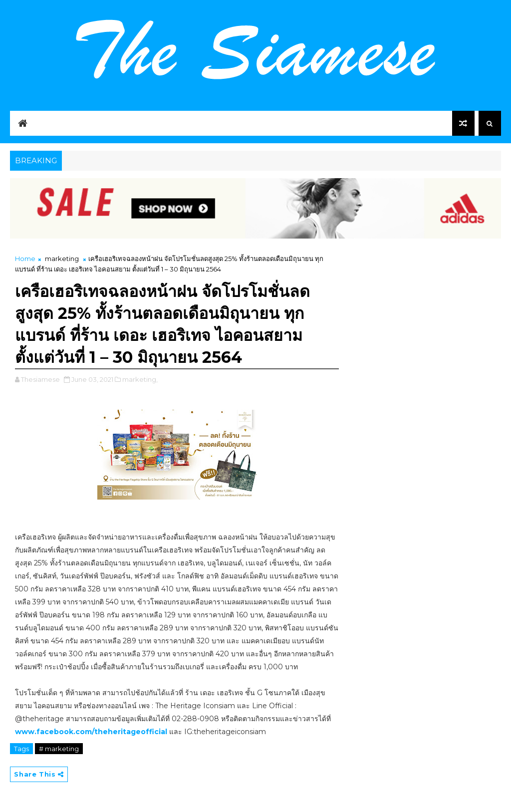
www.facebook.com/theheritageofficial (91, 732)
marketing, (140, 379)
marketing (62, 259)
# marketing (59, 749)
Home (25, 259)
